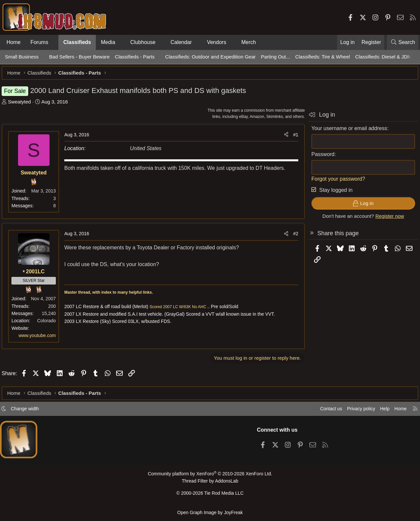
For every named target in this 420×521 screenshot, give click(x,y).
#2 (292, 237)
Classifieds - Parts (135, 57)
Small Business (22, 57)
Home (14, 42)
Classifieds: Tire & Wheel (323, 57)
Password (320, 158)
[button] (54, 42)
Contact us (325, 411)
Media (108, 42)
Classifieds (77, 42)
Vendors (217, 42)
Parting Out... (275, 57)
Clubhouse (143, 42)
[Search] (403, 42)
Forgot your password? (335, 182)
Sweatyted (23, 105)
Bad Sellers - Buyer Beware (79, 57)
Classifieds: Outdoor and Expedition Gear (210, 57)
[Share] (283, 138)
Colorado (50, 324)
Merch (248, 42)
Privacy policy (356, 411)
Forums (39, 42)
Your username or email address (346, 132)
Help (382, 411)
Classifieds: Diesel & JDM (383, 57)
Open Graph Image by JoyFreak (210, 512)
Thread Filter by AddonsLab (210, 483)
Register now (387, 219)
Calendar (181, 42)
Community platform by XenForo (210, 476)
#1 (292, 138)
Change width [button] (28, 411)
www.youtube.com (40, 339)
